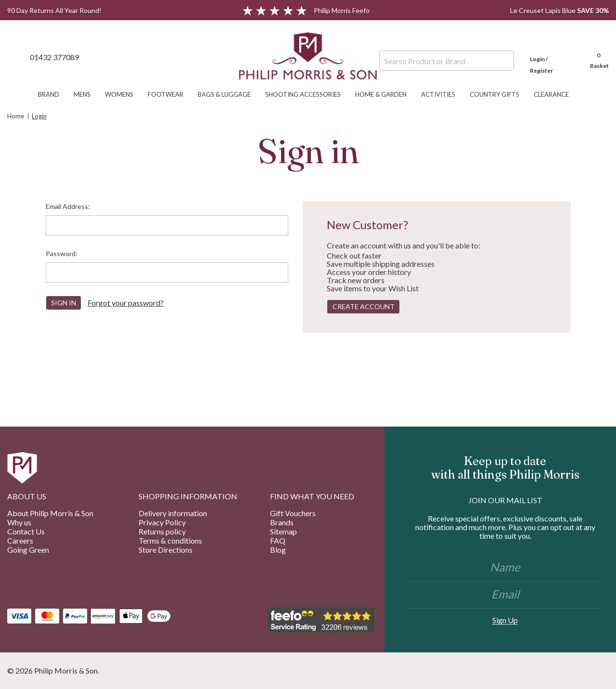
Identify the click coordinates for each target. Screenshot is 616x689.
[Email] (505, 595)
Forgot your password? (126, 303)
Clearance (556, 94)
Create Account (364, 306)
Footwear (170, 94)
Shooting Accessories (308, 94)
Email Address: (68, 206)
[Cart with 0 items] (595, 57)
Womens (124, 94)
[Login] (551, 57)
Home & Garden (386, 94)
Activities (443, 94)
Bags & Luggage (229, 94)
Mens (87, 94)
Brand (53, 94)
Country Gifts (499, 94)
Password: (62, 253)
